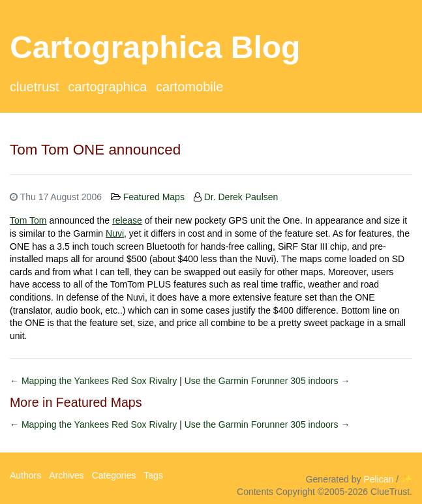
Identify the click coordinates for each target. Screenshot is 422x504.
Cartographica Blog (155, 47)
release (127, 220)
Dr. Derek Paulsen (241, 197)
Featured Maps (154, 197)
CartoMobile (189, 87)
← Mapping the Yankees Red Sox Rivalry (95, 381)
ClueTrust (35, 87)
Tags (153, 475)
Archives (67, 475)
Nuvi (115, 233)
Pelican (378, 479)
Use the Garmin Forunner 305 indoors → (267, 381)
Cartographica (107, 87)
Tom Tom (28, 220)
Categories (114, 475)
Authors (25, 475)
